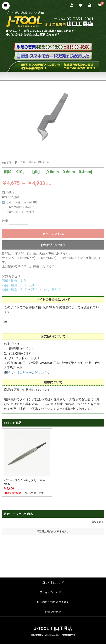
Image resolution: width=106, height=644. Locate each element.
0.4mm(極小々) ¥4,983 (22, 202)
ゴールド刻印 (51, 289)
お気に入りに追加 (53, 245)
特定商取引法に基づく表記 (53, 602)
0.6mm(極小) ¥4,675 (21, 207)
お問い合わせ (53, 612)
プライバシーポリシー (53, 592)
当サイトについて (53, 582)
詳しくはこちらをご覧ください (29, 372)
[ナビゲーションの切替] (6, 76)
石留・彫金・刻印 (14, 281)
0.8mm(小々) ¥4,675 (21, 212)
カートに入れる (53, 234)
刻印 (34, 285)
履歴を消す (98, 522)
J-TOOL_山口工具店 (53, 629)
